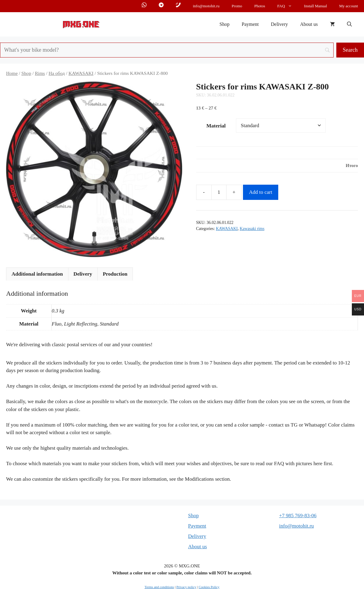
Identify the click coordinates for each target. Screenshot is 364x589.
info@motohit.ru (206, 6)
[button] (349, 24)
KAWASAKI (81, 73)
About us (309, 24)
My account (348, 6)
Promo (237, 6)
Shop (225, 24)
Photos (260, 6)
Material (216, 126)
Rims (40, 73)
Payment (250, 24)
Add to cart (261, 192)
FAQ (288, 6)
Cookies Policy (209, 587)
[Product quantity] (219, 192)
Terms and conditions (159, 587)
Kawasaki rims (252, 229)
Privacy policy (186, 587)
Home (12, 73)
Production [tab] (115, 274)
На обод (57, 73)
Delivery (279, 24)
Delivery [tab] (83, 274)
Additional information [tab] (37, 274)
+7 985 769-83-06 (298, 516)
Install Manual (315, 6)
